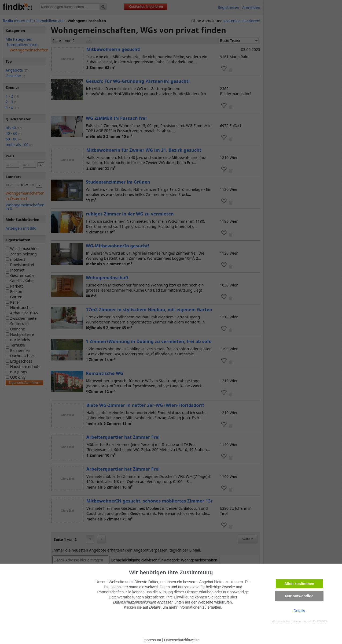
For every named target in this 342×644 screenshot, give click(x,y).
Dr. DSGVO (320, 621)
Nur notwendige (299, 596)
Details (299, 611)
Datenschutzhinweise (182, 640)
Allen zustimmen (299, 584)
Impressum (152, 640)
